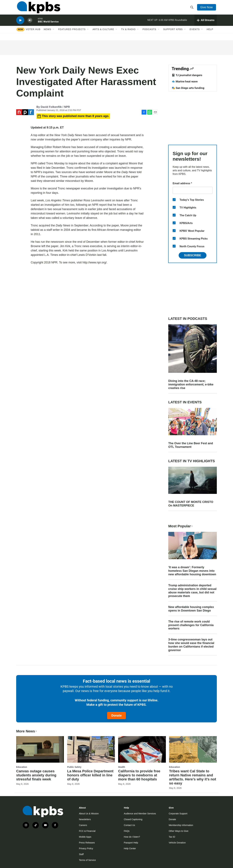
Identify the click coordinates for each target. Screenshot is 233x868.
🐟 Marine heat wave (185, 81)
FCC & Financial (87, 831)
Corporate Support (178, 814)
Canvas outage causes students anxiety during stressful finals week (36, 775)
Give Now (207, 8)
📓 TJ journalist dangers (187, 75)
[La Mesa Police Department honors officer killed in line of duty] (91, 749)
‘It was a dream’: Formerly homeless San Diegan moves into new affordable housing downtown (192, 571)
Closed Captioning (133, 819)
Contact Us (129, 825)
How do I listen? (132, 837)
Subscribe (193, 255)
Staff (81, 854)
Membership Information (181, 825)
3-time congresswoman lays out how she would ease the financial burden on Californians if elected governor (191, 645)
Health (122, 767)
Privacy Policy (86, 848)
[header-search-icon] (192, 9)
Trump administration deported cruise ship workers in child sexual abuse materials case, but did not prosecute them (192, 591)
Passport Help (131, 843)
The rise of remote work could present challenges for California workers (191, 625)
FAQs (127, 831)
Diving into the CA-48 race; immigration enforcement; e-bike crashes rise (191, 384)
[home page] (38, 9)
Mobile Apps (85, 837)
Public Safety (74, 767)
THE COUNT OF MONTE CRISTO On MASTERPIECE (191, 504)
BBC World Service (48, 25)
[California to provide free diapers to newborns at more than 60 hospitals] (142, 749)
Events (195, 33)
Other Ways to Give (179, 831)
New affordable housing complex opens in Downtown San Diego (191, 609)
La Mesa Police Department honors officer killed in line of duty (90, 775)
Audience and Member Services (140, 814)
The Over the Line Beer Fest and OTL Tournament (191, 445)
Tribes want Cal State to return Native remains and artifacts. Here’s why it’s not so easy (193, 777)
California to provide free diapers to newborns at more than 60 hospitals (139, 775)
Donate (116, 715)
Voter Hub (33, 33)
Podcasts (149, 33)
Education (22, 767)
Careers (83, 825)
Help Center (130, 848)
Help (210, 33)
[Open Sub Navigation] (54, 33)
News (47, 33)
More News (27, 731)
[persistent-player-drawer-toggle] (206, 23)
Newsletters (85, 819)
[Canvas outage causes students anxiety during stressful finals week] (40, 749)
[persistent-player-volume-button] (30, 24)
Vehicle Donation (177, 843)
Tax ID (172, 837)
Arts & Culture (103, 33)
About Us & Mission (89, 814)
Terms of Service (87, 860)
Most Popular (181, 526)
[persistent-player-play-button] (20, 24)
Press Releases (87, 843)
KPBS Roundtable (178, 23)
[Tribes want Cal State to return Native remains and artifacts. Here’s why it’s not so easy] (193, 749)
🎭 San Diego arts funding (188, 88)
